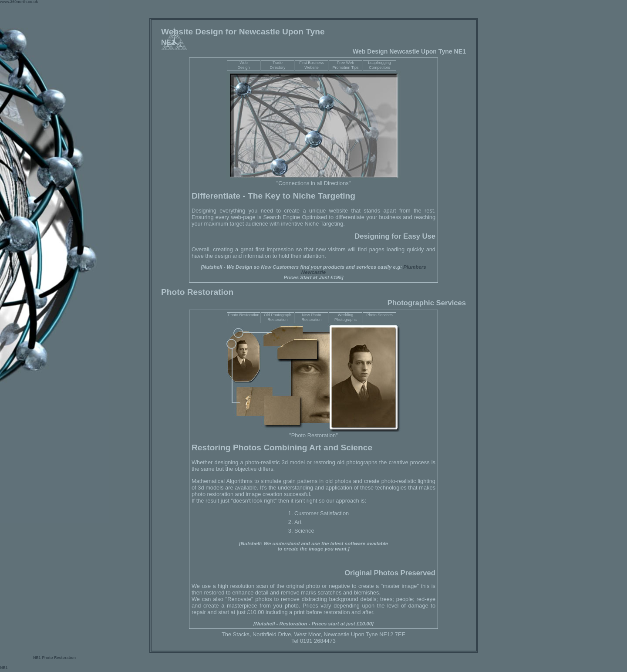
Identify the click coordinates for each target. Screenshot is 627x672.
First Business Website (312, 65)
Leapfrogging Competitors (379, 65)
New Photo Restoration (311, 317)
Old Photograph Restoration (278, 317)
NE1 (37, 658)
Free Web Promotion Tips (345, 65)
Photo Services (379, 315)
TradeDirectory (277, 65)
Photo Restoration (243, 315)
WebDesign (243, 65)
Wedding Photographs (346, 317)
